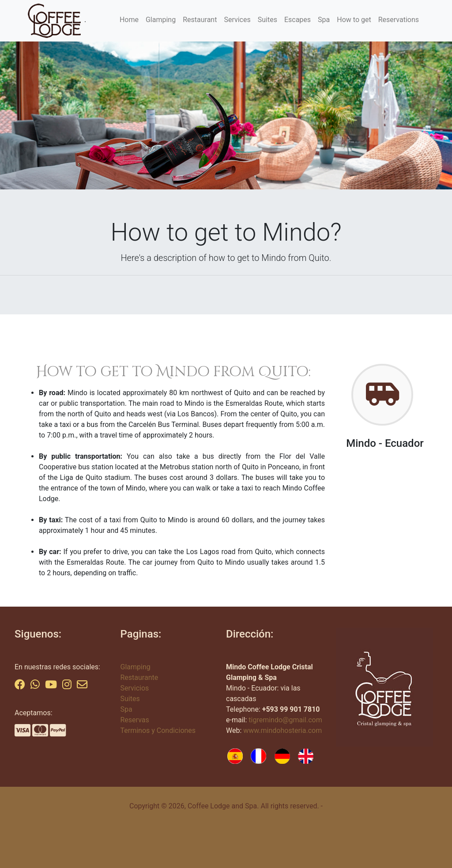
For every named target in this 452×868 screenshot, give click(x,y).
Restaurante (139, 677)
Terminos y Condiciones (158, 730)
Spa (324, 20)
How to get (354, 20)
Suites (267, 20)
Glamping (161, 20)
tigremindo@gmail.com (285, 720)
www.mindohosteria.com (282, 730)
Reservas (135, 720)
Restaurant (200, 20)
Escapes (298, 20)
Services (237, 20)
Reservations (399, 20)
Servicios (135, 688)
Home (129, 20)
